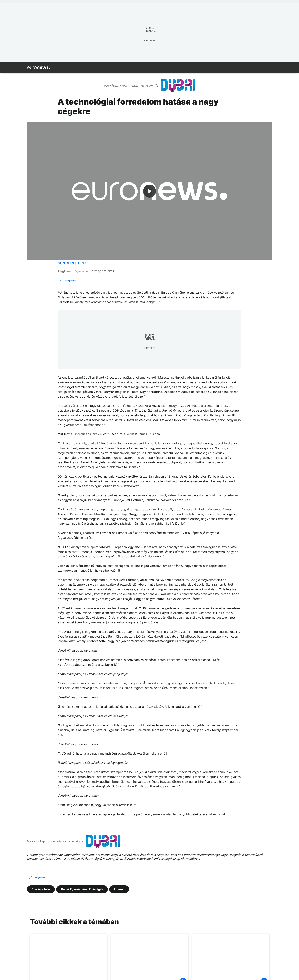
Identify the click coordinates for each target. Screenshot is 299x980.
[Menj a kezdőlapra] (38, 68)
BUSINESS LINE (72, 263)
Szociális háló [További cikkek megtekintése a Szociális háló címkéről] (41, 889)
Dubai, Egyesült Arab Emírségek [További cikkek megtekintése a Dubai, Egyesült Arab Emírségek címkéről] (82, 889)
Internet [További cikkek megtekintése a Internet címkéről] (119, 889)
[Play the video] (149, 191)
